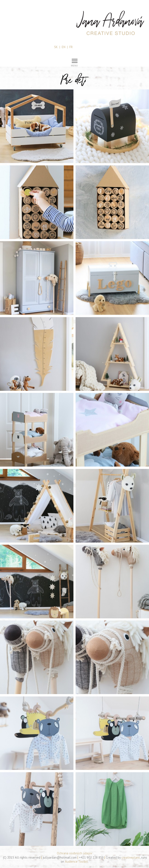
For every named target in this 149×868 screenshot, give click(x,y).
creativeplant (131, 857)
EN (64, 47)
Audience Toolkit (76, 862)
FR (71, 47)
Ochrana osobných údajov (74, 853)
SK (56, 47)
